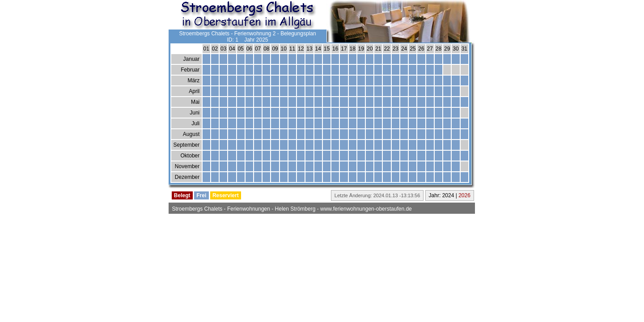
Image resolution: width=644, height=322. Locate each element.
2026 (464, 195)
